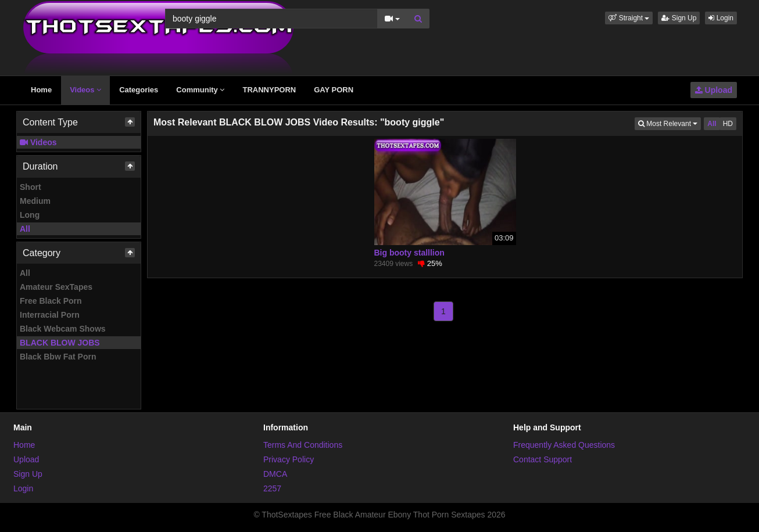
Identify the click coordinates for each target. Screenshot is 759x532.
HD (728, 124)
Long (30, 215)
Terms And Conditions (303, 445)
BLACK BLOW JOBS (60, 343)
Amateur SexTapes (56, 287)
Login (721, 18)
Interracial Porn (50, 315)
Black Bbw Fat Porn (58, 357)
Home (41, 90)
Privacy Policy (289, 459)
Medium (35, 201)
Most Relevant (670, 123)
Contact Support (543, 459)
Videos (85, 90)
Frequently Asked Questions (564, 445)
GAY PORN (334, 90)
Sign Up (679, 18)
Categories (139, 90)
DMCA (275, 474)
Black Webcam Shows (63, 329)
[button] (629, 18)
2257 (272, 488)
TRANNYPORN (269, 90)
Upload (714, 90)
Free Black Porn (51, 301)
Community (200, 90)
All (25, 229)
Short (31, 187)
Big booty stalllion (409, 253)
